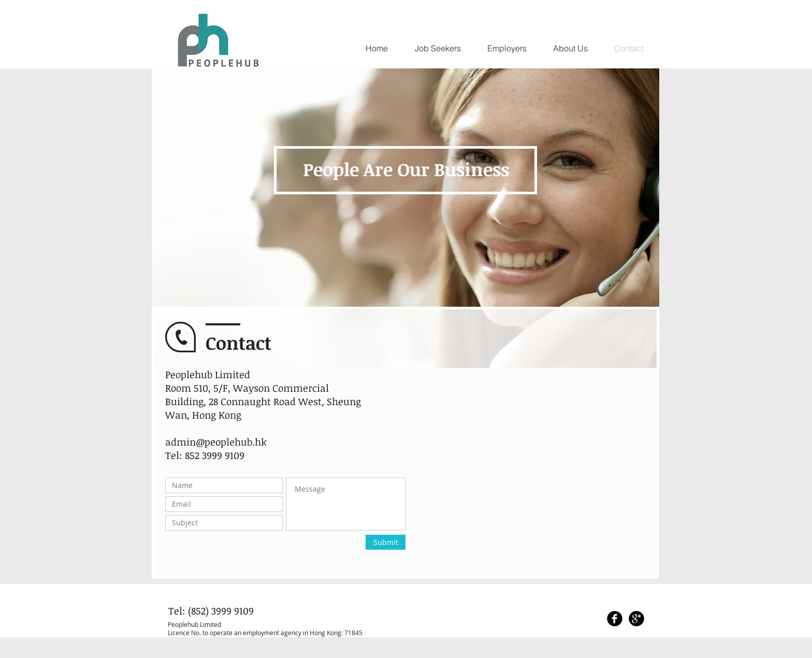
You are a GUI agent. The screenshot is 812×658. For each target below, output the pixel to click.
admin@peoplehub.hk (216, 442)
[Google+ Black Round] (636, 619)
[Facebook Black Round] (615, 619)
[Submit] (386, 542)
